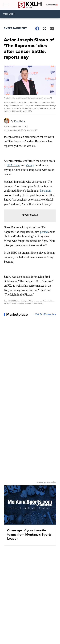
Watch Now (52, 5)
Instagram (46, 191)
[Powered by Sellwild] (52, 482)
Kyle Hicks (20, 121)
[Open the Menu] (5, 5)
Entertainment (15, 28)
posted (44, 232)
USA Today (13, 165)
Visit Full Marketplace (46, 314)
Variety (30, 165)
